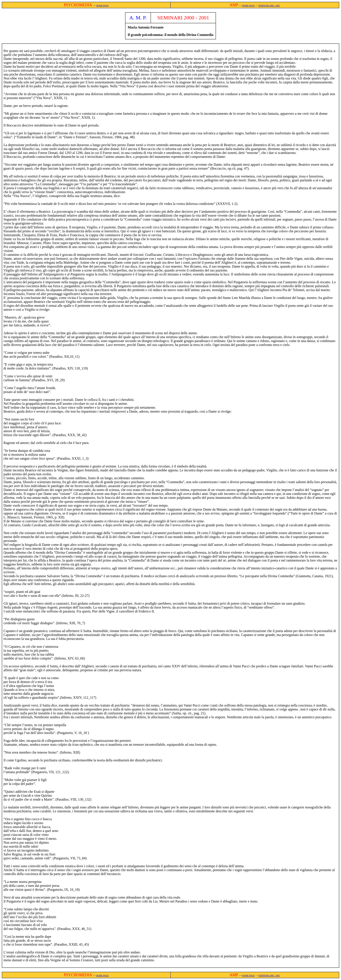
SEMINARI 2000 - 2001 (269, 6)
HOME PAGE (102, 6)
